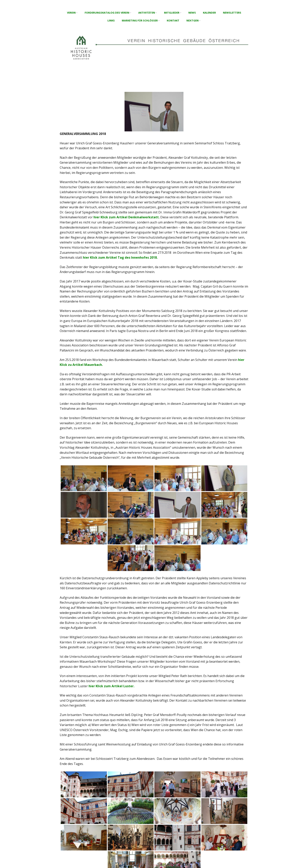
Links (111, 20)
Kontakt (173, 20)
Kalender (209, 13)
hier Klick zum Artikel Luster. (111, 686)
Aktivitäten (147, 13)
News (192, 13)
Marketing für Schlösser (140, 20)
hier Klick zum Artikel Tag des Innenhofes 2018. (120, 257)
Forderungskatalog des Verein (107, 13)
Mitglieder (172, 13)
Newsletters (232, 13)
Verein (71, 13)
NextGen (192, 20)
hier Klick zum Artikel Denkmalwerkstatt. (126, 217)
